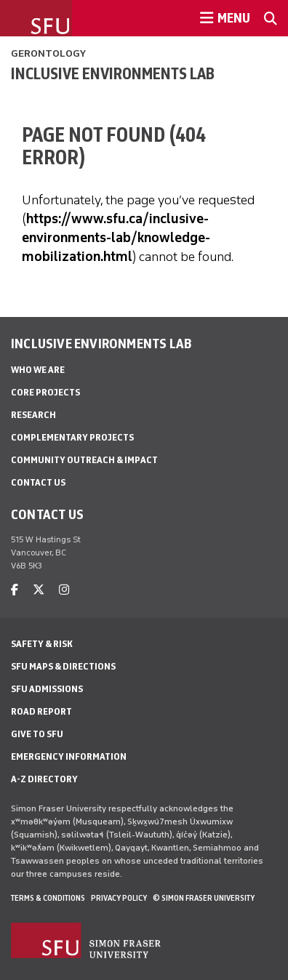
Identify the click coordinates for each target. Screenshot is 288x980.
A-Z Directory (44, 779)
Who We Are (38, 370)
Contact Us (38, 482)
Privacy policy (119, 898)
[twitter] (39, 590)
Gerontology (48, 53)
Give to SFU (37, 734)
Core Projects (45, 392)
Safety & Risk (42, 644)
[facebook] (15, 590)
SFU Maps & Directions (63, 666)
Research (33, 415)
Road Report (41, 711)
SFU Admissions (47, 689)
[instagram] (64, 590)
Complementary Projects (72, 437)
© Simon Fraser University (204, 898)
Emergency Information (69, 756)
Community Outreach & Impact (84, 460)
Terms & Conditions (48, 898)
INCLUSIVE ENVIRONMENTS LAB (113, 73)
